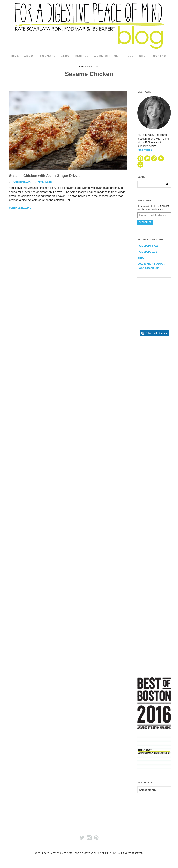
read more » (145, 150)
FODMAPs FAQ (148, 246)
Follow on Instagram (156, 333)
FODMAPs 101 (147, 252)
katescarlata (21, 182)
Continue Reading (20, 208)
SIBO (141, 258)
